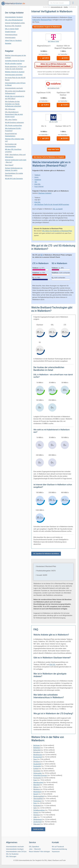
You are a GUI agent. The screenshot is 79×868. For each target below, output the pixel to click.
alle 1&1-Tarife (53, 122)
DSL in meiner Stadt (12, 29)
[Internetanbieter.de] (13, 3)
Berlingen (37, 745)
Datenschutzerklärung (59, 849)
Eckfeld (36, 769)
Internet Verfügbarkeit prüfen (15, 23)
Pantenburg (37, 801)
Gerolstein (37, 771)
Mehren (36, 787)
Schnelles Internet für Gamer (15, 61)
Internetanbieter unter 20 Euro (16, 852)
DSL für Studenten (12, 854)
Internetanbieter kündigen (15, 849)
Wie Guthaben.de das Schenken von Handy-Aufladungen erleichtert (13, 104)
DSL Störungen (10, 109)
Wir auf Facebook (58, 847)
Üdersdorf (37, 824)
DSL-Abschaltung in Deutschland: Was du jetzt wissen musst (14, 114)
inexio (36, 177)
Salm (35, 808)
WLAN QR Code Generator (14, 179)
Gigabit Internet (10, 32)
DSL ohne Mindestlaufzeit (14, 20)
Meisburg (37, 789)
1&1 (36, 182)
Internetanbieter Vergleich (14, 17)
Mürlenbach (37, 792)
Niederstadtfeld (39, 796)
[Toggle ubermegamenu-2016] (73, 3)
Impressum (56, 852)
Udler (35, 817)
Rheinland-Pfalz (46, 20)
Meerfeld (36, 785)
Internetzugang (10, 38)
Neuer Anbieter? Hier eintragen (39, 852)
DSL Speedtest (34, 847)
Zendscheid (37, 822)
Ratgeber (8, 43)
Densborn (37, 762)
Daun (35, 759)
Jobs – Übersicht (35, 849)
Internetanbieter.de (57, 7)
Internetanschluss (11, 35)
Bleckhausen (38, 755)
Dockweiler (37, 766)
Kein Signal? (9, 165)
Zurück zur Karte (38, 829)
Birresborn (37, 752)
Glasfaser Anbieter (45, 193)
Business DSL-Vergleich (13, 26)
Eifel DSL (37, 184)
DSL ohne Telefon (11, 120)
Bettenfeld (37, 750)
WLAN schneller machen (13, 64)
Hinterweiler (37, 773)
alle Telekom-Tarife (53, 41)
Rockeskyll (37, 806)
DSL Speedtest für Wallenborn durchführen (46, 554)
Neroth (36, 794)
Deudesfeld (37, 764)
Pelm (35, 803)
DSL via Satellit (58, 209)
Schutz (36, 812)
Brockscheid (38, 757)
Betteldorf (37, 748)
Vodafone (38, 180)
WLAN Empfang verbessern (14, 123)
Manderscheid (38, 782)
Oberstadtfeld (38, 799)
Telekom (37, 175)
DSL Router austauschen (13, 125)
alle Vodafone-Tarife (53, 88)
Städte (66, 7)
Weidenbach (38, 819)
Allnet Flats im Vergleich (13, 41)
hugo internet (39, 186)
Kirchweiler (37, 778)
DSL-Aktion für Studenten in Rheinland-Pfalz (57, 231)
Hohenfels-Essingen (40, 775)
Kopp (35, 780)
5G (42, 255)
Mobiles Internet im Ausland (15, 72)
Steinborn (37, 815)
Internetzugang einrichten (14, 75)
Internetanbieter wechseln (14, 88)
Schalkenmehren (39, 810)
